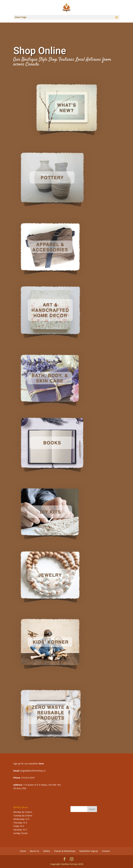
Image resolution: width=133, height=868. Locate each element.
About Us (34, 851)
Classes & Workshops (65, 851)
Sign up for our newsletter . (29, 764)
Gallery (47, 851)
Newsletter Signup (89, 851)
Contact (106, 851)
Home (23, 851)
